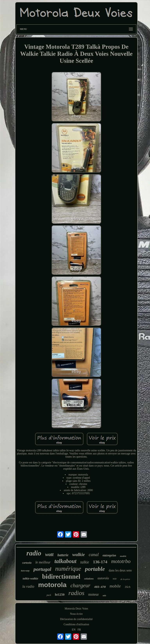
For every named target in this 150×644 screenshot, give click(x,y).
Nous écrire (76, 614)
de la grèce (125, 579)
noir (115, 579)
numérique (68, 569)
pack (49, 595)
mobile (115, 586)
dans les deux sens (120, 570)
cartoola (27, 563)
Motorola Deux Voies (76, 609)
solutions (89, 579)
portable (95, 569)
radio (34, 553)
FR (79, 630)
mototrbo (121, 561)
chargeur (80, 585)
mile (104, 596)
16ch (127, 587)
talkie (85, 562)
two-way (25, 571)
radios (76, 593)
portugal (42, 569)
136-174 (100, 562)
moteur (94, 594)
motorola (52, 585)
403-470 (100, 587)
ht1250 (60, 595)
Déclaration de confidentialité (76, 619)
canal (94, 555)
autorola (103, 578)
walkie (79, 554)
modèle (123, 556)
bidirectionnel (61, 577)
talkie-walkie (30, 578)
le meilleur (43, 562)
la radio (28, 586)
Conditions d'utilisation (76, 624)
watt (49, 554)
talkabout (66, 561)
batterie (63, 555)
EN (74, 630)
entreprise (109, 555)
